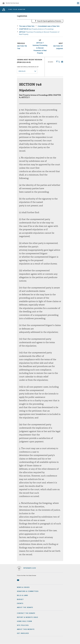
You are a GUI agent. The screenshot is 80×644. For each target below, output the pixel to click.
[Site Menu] (78, 3)
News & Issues (23, 587)
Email (62, 62)
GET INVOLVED (23, 633)
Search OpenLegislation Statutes (49, 21)
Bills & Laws (22, 595)
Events (20, 603)
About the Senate (25, 607)
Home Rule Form (24, 621)
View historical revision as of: (28, 67)
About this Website (26, 629)
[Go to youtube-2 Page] (18, 580)
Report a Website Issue (28, 617)
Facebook (56, 61)
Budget (20, 599)
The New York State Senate (12, 3)
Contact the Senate (26, 613)
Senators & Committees (28, 591)
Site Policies (23, 625)
